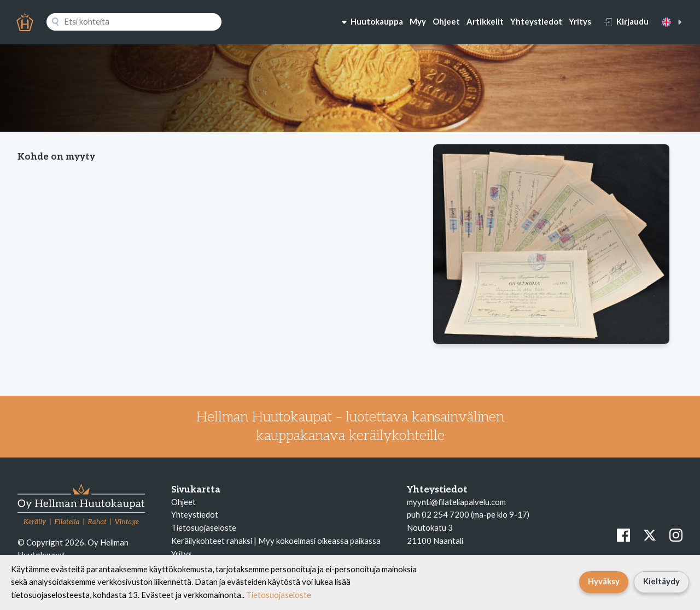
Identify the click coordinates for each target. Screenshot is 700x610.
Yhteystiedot (536, 21)
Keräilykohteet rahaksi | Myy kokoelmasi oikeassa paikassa (276, 541)
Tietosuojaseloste (204, 527)
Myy (418, 21)
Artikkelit (485, 21)
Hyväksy (604, 581)
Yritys (580, 21)
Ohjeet (446, 21)
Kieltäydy (661, 581)
